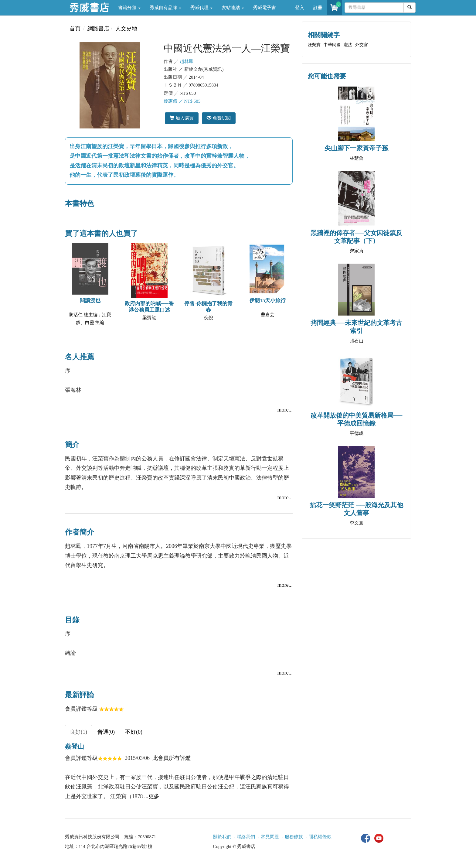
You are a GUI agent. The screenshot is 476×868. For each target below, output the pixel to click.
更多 (154, 796)
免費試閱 (219, 118)
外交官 (362, 45)
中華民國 (332, 45)
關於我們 (222, 837)
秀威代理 (202, 8)
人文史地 (126, 29)
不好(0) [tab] (134, 732)
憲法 (348, 45)
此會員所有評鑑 (172, 758)
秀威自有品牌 (165, 8)
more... (285, 410)
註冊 (318, 8)
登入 (300, 8)
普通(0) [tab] (106, 732)
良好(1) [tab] (78, 732)
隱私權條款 (320, 837)
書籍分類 (129, 8)
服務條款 (294, 837)
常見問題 (270, 837)
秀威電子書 (265, 8)
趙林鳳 (187, 61)
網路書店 (98, 29)
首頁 (75, 29)
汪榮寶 (314, 45)
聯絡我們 (246, 837)
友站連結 (233, 8)
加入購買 (182, 118)
